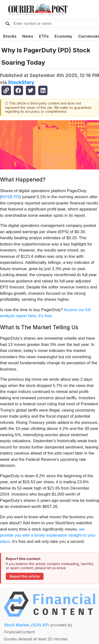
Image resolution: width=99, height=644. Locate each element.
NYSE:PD (11, 197)
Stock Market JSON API (27, 625)
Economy (63, 36)
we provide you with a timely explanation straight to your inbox (48, 535)
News (28, 36)
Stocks (10, 36)
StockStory (21, 82)
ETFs (44, 36)
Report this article (25, 576)
